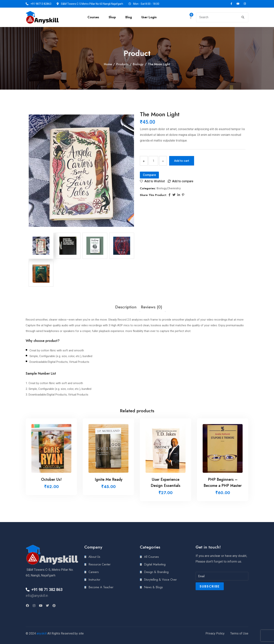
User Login (149, 17)
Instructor (94, 580)
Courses (93, 17)
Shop (112, 17)
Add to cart (182, 161)
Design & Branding (156, 572)
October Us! (51, 480)
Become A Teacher (101, 587)
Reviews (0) (151, 307)
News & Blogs (153, 587)
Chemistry (174, 188)
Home (108, 64)
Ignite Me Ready (109, 480)
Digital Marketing (155, 564)
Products (122, 64)
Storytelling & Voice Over (160, 580)
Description (126, 307)
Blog (129, 17)
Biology (138, 64)
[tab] (126, 307)
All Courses (151, 557)
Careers (94, 572)
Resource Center (100, 564)
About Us (94, 557)
